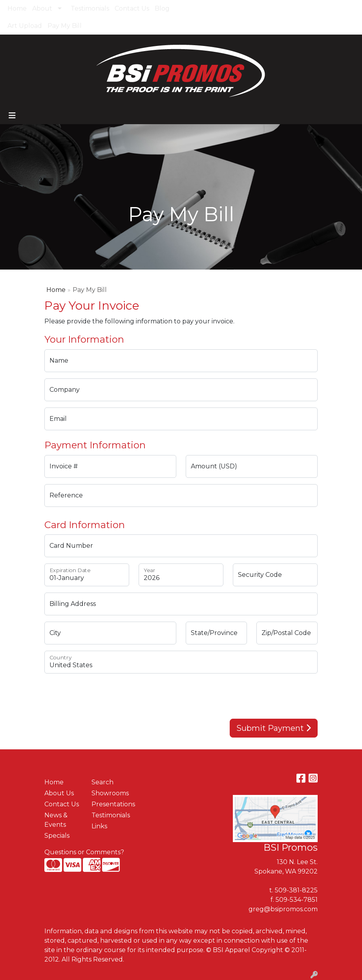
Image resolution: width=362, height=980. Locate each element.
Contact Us (132, 8)
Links (99, 826)
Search (340, 8)
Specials (57, 836)
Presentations (110, 804)
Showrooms (110, 793)
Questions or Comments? (84, 852)
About (42, 8)
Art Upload (25, 26)
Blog (162, 8)
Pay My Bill (65, 26)
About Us (59, 793)
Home (17, 8)
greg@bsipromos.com (283, 909)
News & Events (56, 820)
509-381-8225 (296, 890)
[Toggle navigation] (12, 116)
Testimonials (90, 8)
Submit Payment (274, 728)
